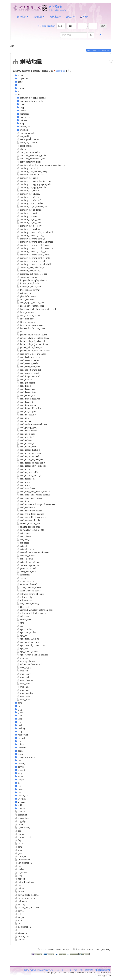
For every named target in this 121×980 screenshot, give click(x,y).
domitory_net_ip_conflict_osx (32, 207)
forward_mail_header (28, 283)
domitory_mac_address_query (32, 171)
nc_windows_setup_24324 (30, 530)
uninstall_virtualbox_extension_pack (35, 610)
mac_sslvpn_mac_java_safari (32, 354)
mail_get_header (26, 383)
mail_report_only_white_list (31, 466)
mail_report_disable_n (29, 450)
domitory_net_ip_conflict (30, 203)
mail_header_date (26, 389)
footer (19, 844)
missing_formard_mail (29, 524)
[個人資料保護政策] (46, 970)
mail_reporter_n (26, 479)
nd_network (22, 872)
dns (18, 831)
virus (21, 623)
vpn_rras (22, 648)
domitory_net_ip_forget (29, 210)
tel (18, 924)
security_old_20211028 (27, 908)
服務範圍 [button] (39, 17)
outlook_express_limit (28, 565)
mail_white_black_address (30, 514)
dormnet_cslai (23, 837)
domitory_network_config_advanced (35, 242)
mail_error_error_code (29, 367)
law (18, 866)
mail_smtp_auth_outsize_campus (33, 495)
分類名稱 (60, 71)
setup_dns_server (26, 581)
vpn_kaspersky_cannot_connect (33, 645)
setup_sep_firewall (27, 584)
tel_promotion (23, 927)
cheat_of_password (27, 143)
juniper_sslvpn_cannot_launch (32, 335)
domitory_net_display (28, 197)
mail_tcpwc (24, 501)
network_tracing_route (29, 562)
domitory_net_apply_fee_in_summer (35, 181)
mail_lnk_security (27, 415)
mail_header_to (25, 402)
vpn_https (23, 636)
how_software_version (29, 315)
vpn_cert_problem (27, 632)
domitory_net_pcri (27, 213)
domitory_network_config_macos (34, 245)
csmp (19, 824)
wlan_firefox (24, 684)
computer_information (29, 152)
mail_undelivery (26, 507)
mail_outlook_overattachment (32, 424)
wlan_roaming (25, 693)
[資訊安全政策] (29, 970)
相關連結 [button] (55, 17)
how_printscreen (26, 312)
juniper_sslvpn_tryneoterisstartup (33, 351)
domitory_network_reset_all (31, 261)
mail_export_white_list (29, 370)
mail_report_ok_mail (28, 456)
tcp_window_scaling (28, 604)
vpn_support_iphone (28, 651)
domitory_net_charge (28, 191)
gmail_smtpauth (26, 300)
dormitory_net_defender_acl (31, 267)
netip (19, 876)
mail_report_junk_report (29, 453)
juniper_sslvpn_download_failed (33, 338)
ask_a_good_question (28, 139)
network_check (25, 549)
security (20, 904)
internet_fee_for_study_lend (31, 328)
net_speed (23, 543)
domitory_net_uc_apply (29, 226)
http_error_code (26, 319)
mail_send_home (26, 488)
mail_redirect (24, 440)
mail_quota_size (26, 434)
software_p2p (25, 597)
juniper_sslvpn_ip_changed (31, 341)
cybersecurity (22, 828)
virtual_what (24, 620)
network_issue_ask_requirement (33, 552)
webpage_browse (26, 661)
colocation (21, 815)
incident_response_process (30, 325)
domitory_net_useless (28, 229)
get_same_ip (24, 293)
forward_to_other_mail (29, 287)
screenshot (23, 575)
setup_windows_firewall (29, 588)
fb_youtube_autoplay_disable (32, 280)
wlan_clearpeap (25, 680)
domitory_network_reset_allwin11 (34, 264)
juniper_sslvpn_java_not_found (33, 344)
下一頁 (68, 970)
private (19, 892)
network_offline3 (26, 556)
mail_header (24, 386)
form (19, 847)
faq (18, 840)
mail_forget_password (28, 376)
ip (19, 331)
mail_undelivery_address (30, 511)
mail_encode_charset (28, 360)
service (20, 911)
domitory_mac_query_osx (30, 175)
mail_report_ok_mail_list (30, 460)
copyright (21, 821)
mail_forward (25, 380)
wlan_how (23, 687)
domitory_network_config (30, 235)
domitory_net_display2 (29, 200)
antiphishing (24, 136)
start (18, 920)
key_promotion (23, 863)
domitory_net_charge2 (29, 194)
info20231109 (23, 860)
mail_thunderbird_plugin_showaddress (36, 504)
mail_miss (23, 418)
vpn (20, 626)
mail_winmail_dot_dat (29, 520)
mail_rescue (24, 482)
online (19, 888)
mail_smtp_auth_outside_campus (33, 491)
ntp (18, 885)
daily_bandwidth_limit (29, 162)
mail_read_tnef (25, 437)
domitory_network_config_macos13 (35, 248)
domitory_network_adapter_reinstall (35, 232)
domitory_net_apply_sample (31, 187)
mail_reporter (25, 469)
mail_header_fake (26, 392)
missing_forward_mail (29, 527)
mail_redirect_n (26, 444)
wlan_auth (23, 677)
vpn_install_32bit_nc (28, 639)
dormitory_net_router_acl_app (32, 274)
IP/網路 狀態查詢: (47, 26)
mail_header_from (27, 395)
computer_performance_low (31, 159)
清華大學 (89, 970)
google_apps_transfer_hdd (30, 303)
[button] (101, 35)
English (85, 17)
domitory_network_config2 (31, 239)
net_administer (25, 533)
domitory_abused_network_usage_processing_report (42, 165)
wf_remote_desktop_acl (29, 664)
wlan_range (24, 690)
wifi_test (22, 671)
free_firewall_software (29, 290)
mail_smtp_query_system (30, 498)
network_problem (24, 882)
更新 (75, 970)
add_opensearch (26, 133)
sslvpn (19, 917)
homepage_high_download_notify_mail (36, 309)
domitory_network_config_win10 (34, 255)
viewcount (21, 933)
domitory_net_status (28, 216)
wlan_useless (24, 700)
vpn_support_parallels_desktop (32, 655)
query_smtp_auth (26, 571)
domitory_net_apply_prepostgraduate (35, 184)
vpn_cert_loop (25, 629)
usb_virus (23, 616)
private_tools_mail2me (27, 895)
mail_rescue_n (25, 485)
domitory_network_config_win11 (33, 258)
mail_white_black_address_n (31, 517)
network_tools (25, 559)
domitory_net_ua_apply (29, 219)
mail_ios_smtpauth (27, 411)
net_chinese (24, 536)
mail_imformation (27, 405)
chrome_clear (25, 149)
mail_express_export (28, 373)
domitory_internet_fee (28, 168)
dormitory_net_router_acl (30, 271)
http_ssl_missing (26, 322)
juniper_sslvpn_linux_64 (30, 347)
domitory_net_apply (27, 178)
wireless (20, 940)
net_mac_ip (24, 540)
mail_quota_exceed (27, 431)
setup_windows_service (29, 591)
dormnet (20, 834)
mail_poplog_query (27, 427)
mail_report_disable (27, 447)
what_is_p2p (24, 668)
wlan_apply (24, 674)
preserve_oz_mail (26, 568)
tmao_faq (23, 607)
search (21, 578)
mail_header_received (28, 399)
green (19, 853)
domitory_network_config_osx (32, 251)
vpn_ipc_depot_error (28, 642)
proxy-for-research (25, 898)
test (18, 930)
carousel (20, 812)
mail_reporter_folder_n (29, 475)
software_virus (25, 600)
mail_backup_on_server (29, 357)
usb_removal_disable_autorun (32, 613)
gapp (19, 850)
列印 (81, 970)
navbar (19, 869)
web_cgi (22, 658)
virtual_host (22, 936)
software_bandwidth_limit (30, 594)
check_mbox (24, 146)
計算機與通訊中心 (103, 970)
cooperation (22, 818)
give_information (26, 296)
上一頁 (60, 970)
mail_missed (24, 421)
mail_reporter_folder (28, 472)
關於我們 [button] (23, 17)
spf (18, 914)
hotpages (20, 856)
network (22, 546)
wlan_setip (23, 696)
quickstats (21, 901)
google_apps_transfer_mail (31, 306)
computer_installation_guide (31, 155)
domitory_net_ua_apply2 (30, 223)
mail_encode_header (28, 363)
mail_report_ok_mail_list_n (31, 463)
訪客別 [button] (70, 17)
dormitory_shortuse (27, 277)
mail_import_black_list (29, 408)
